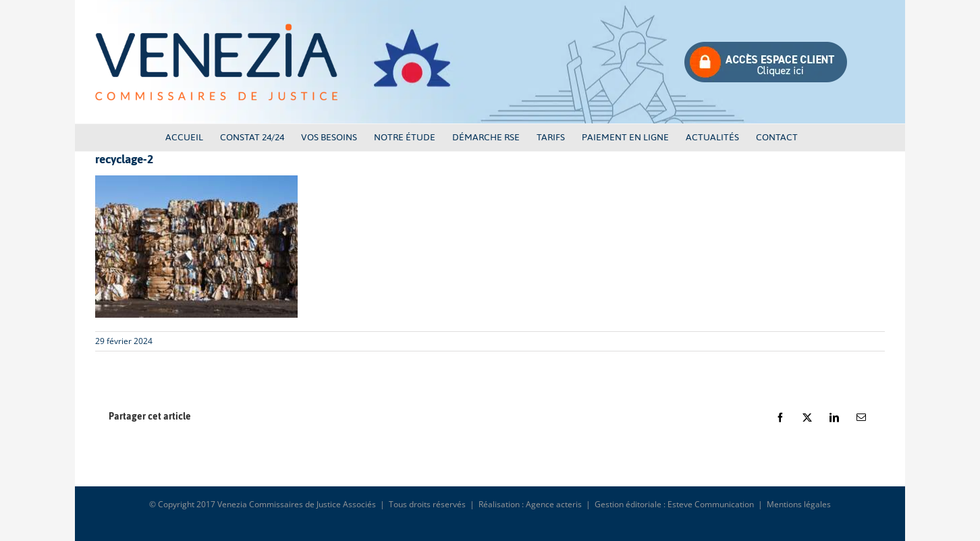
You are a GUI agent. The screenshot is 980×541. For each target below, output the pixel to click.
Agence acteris (554, 504)
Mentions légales (799, 504)
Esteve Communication (711, 504)
